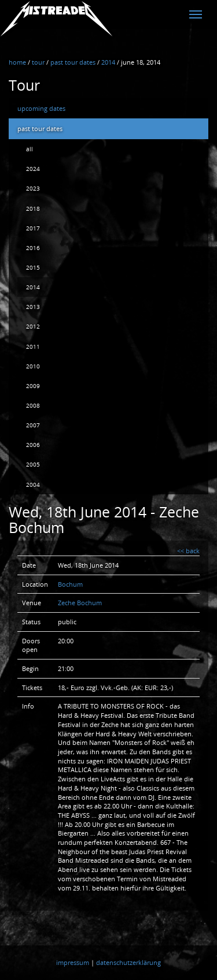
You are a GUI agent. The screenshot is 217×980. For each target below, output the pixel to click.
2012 (33, 326)
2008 (33, 405)
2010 (33, 366)
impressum (73, 962)
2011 (33, 346)
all (30, 149)
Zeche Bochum (80, 603)
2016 (33, 248)
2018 (33, 208)
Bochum (70, 584)
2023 (33, 188)
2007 (33, 425)
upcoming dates (41, 108)
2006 (33, 445)
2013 (33, 307)
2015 (33, 267)
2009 (33, 386)
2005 (33, 464)
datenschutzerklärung (128, 962)
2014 (33, 287)
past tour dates (40, 128)
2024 (33, 169)
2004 (33, 485)
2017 (33, 228)
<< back (188, 551)
